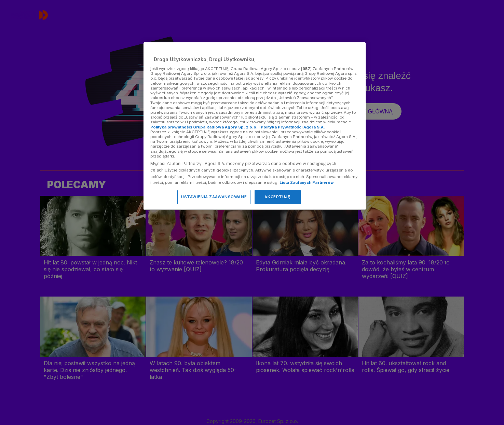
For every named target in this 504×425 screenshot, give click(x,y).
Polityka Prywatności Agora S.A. (293, 127)
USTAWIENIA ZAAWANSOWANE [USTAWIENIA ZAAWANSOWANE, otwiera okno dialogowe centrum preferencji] (214, 197)
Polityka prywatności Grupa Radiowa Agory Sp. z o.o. (204, 127)
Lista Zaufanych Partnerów (307, 182)
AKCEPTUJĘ (277, 197)
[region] (255, 126)
